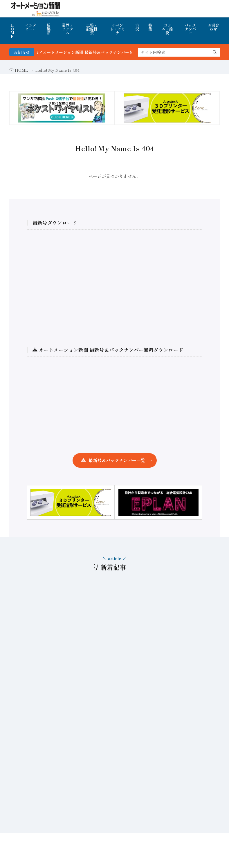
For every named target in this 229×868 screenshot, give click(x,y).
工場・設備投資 (92, 29)
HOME (12, 31)
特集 (150, 27)
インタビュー (31, 27)
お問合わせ (213, 27)
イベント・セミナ (117, 29)
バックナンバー (190, 29)
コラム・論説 (167, 29)
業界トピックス (67, 29)
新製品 (49, 29)
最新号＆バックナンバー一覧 (117, 460)
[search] (215, 52)
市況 (137, 27)
